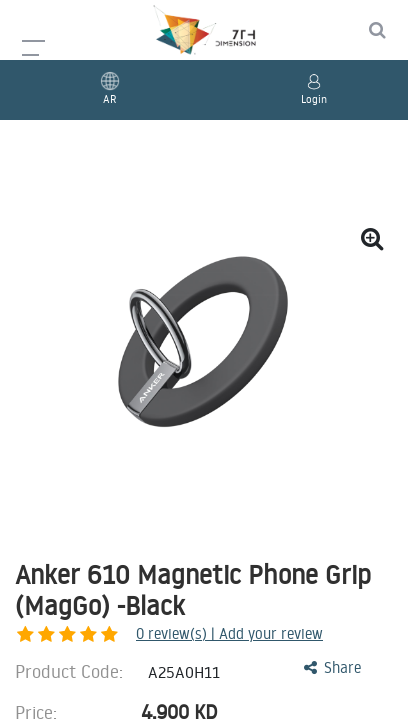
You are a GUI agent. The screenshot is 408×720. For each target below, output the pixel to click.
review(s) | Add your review (124, 633)
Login (314, 99)
